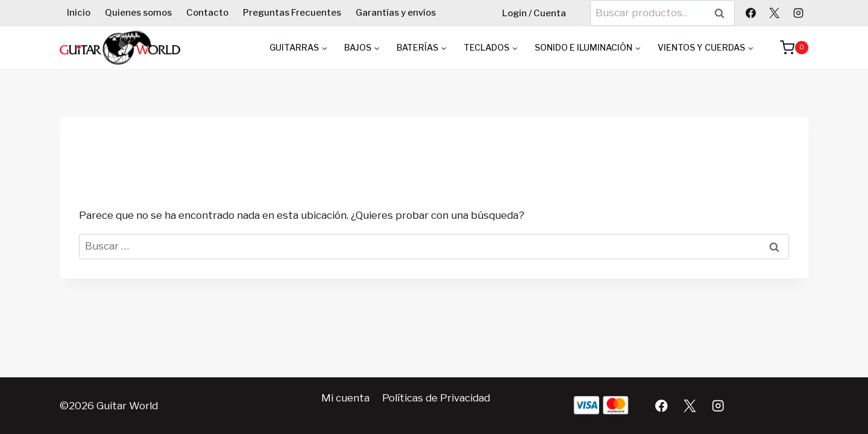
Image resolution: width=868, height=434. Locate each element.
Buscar (723, 13)
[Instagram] (798, 13)
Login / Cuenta (534, 13)
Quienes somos (138, 13)
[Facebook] (751, 13)
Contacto (207, 13)
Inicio (79, 13)
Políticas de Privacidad (436, 398)
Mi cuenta (345, 398)
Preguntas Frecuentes (292, 13)
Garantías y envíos (396, 13)
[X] (775, 13)
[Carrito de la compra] (788, 48)
